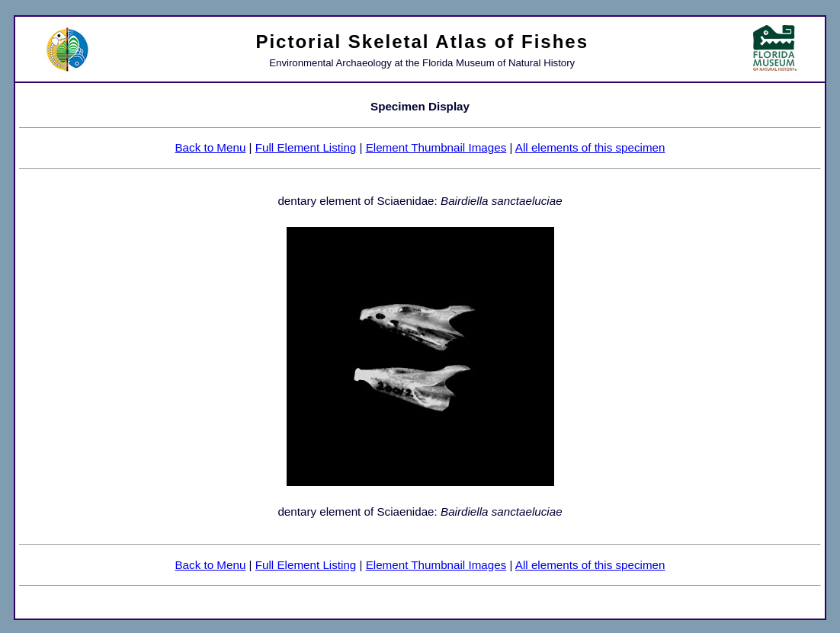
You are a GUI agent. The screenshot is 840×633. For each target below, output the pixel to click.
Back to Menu (210, 147)
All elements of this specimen (590, 147)
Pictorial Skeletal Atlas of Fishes (422, 42)
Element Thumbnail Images (436, 147)
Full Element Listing (306, 147)
